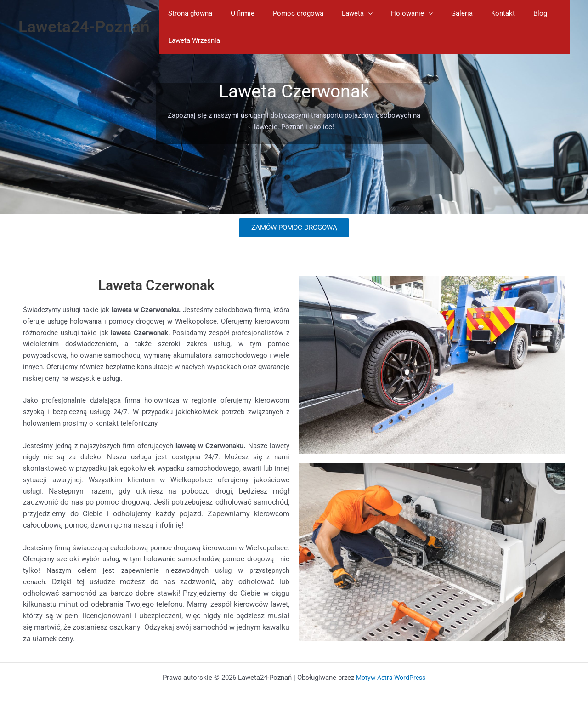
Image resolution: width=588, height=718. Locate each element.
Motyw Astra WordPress (391, 678)
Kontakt (473, 13)
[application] (352, 14)
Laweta (341, 14)
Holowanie (391, 14)
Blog (506, 13)
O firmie (236, 13)
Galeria (437, 13)
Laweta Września (192, 40)
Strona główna (188, 13)
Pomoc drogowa (287, 13)
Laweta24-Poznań (84, 27)
